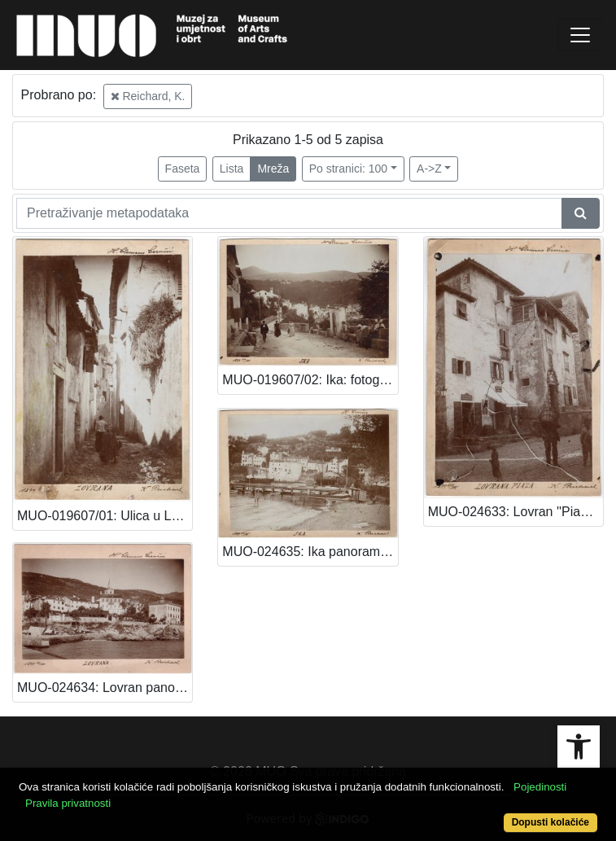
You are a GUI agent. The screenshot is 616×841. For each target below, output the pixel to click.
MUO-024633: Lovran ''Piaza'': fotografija (516, 512)
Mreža (273, 169)
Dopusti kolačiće (550, 822)
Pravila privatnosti (68, 803)
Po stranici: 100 (349, 169)
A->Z (429, 169)
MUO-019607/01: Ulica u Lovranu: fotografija (105, 516)
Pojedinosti (540, 787)
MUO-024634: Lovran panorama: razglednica (105, 688)
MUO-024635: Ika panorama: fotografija (310, 552)
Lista (232, 169)
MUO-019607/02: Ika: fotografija (310, 380)
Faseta (183, 169)
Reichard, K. (148, 96)
